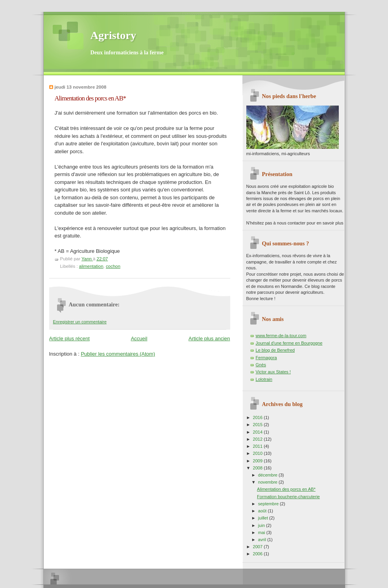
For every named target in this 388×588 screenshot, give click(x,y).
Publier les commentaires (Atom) (118, 354)
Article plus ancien (209, 339)
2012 (259, 439)
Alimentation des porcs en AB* (286, 489)
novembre (268, 482)
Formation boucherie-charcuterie (288, 497)
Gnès (261, 365)
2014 (259, 432)
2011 (259, 446)
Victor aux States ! (273, 372)
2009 (259, 461)
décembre (268, 475)
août (263, 511)
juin (262, 525)
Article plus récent (69, 339)
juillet (264, 518)
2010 (259, 453)
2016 (259, 417)
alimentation (91, 266)
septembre (269, 504)
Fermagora (266, 358)
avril (263, 540)
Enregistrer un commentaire (80, 322)
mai (262, 532)
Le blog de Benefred (275, 350)
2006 (259, 554)
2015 (259, 425)
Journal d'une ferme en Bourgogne (289, 343)
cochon (113, 266)
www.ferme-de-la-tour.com (281, 336)
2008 (259, 468)
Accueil (139, 339)
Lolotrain (264, 379)
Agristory (113, 35)
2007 (259, 547)
